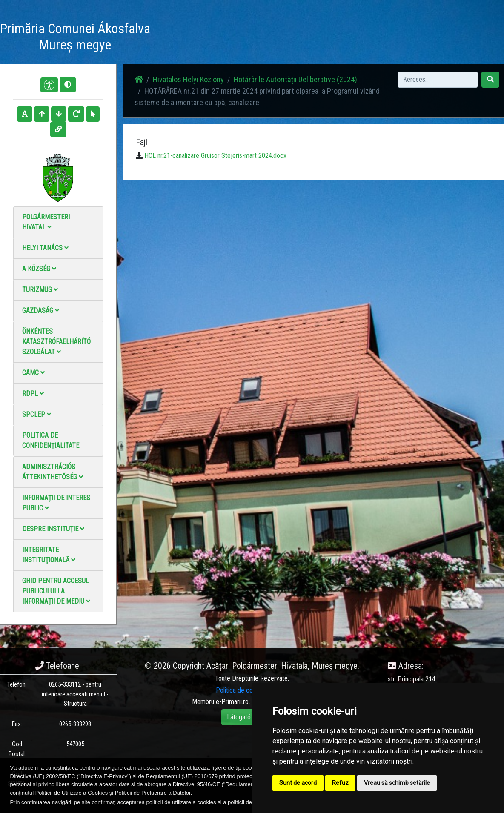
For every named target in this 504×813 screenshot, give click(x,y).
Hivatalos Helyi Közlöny (374, 38)
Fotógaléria (224, 33)
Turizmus (40, 290)
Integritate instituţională (49, 555)
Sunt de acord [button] (298, 783)
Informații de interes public (56, 503)
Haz (168, 33)
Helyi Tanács (45, 248)
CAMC (33, 373)
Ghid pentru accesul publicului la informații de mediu (56, 591)
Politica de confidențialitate (51, 440)
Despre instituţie (53, 529)
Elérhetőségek (314, 33)
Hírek (191, 33)
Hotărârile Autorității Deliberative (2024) (295, 79)
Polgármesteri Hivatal (46, 222)
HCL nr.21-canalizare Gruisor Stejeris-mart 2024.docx (215, 156)
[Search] (438, 80)
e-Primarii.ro (232, 702)
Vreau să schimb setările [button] (397, 783)
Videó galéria (267, 38)
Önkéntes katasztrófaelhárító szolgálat (56, 342)
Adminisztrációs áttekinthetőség (53, 472)
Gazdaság (41, 311)
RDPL (33, 394)
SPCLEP (37, 414)
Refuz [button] (340, 783)
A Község (39, 269)
